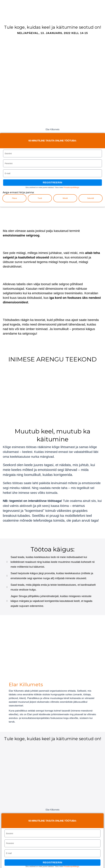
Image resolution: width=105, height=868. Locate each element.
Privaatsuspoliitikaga (71, 187)
